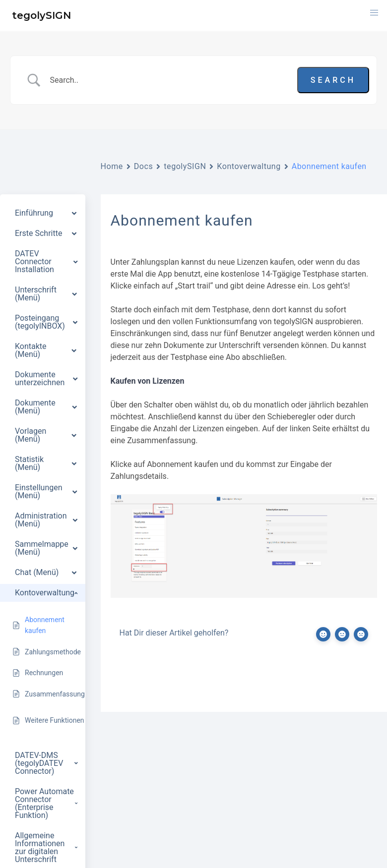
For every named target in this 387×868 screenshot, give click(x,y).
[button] (374, 13)
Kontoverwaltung (249, 166)
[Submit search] (333, 80)
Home (112, 166)
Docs (144, 166)
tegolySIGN (185, 166)
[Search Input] (169, 80)
